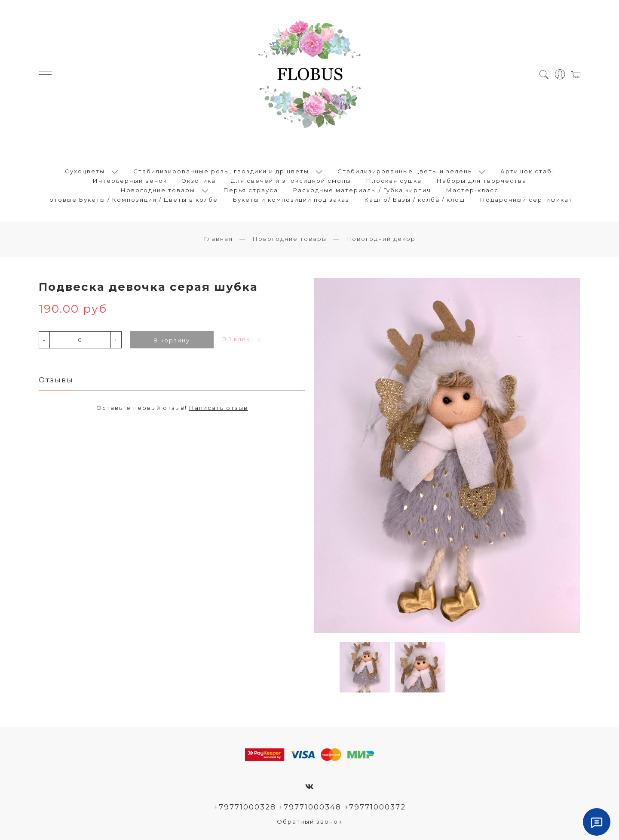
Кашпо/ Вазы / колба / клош (415, 200)
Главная (218, 239)
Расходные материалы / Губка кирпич (362, 190)
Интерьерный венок (130, 181)
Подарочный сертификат (526, 200)
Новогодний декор (381, 239)
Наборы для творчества (482, 181)
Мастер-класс (472, 190)
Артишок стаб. (527, 171)
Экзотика (199, 181)
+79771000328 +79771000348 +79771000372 (310, 807)
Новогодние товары (158, 190)
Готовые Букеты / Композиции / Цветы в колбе (132, 200)
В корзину (172, 340)
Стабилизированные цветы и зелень (405, 171)
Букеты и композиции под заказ (291, 200)
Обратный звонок (309, 822)
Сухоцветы (85, 171)
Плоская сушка (394, 181)
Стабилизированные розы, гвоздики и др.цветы (221, 171)
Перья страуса (251, 190)
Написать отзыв (219, 408)
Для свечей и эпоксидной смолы (291, 181)
